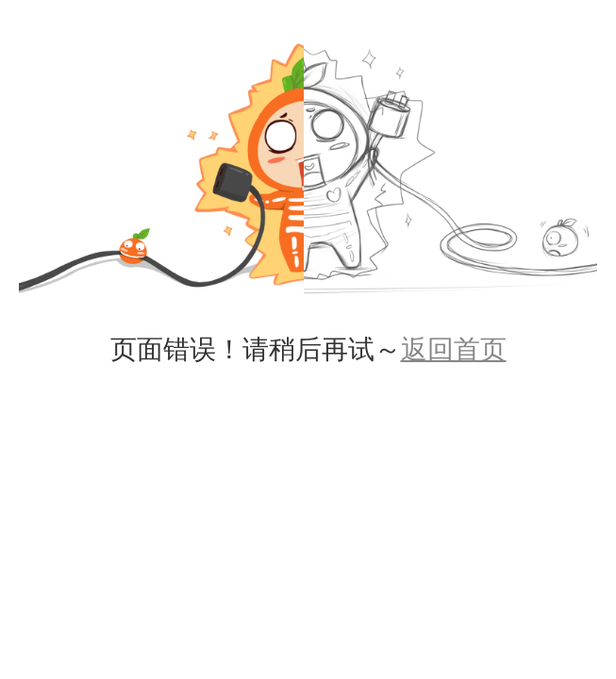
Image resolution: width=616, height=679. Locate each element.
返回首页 (454, 349)
